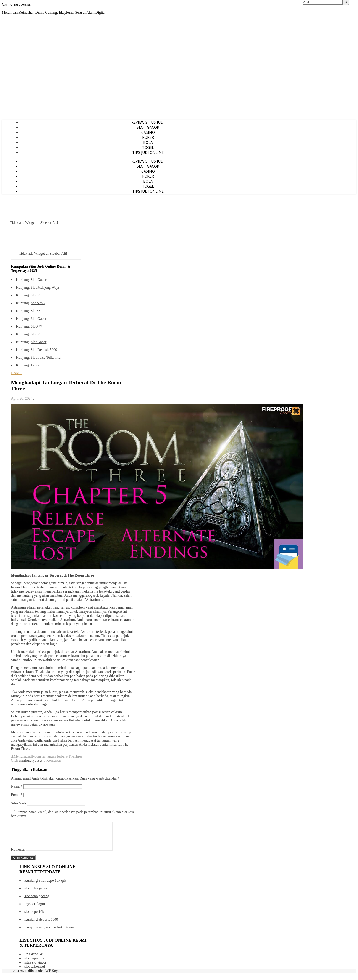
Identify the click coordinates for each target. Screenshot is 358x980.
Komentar (18, 855)
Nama (17, 786)
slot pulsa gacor (36, 894)
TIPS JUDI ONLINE (148, 152)
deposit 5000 (48, 925)
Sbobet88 (37, 303)
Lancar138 (38, 365)
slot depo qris (34, 964)
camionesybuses (31, 760)
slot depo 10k (34, 917)
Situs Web (18, 803)
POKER (148, 137)
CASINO (148, 132)
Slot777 (36, 326)
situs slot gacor (35, 968)
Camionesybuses (16, 4)
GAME (16, 373)
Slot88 (35, 295)
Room (36, 756)
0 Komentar (52, 760)
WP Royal (53, 976)
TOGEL (148, 147)
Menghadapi (23, 756)
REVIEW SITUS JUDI (148, 122)
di (12, 756)
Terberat (62, 756)
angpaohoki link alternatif (58, 933)
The (71, 756)
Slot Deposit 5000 (44, 350)
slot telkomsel (35, 972)
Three (78, 756)
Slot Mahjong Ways (45, 287)
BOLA (148, 142)
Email (17, 795)
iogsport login (35, 909)
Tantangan (49, 756)
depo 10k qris (57, 886)
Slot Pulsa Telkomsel (46, 357)
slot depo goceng (37, 901)
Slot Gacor (38, 280)
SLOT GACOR (148, 127)
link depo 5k (34, 960)
